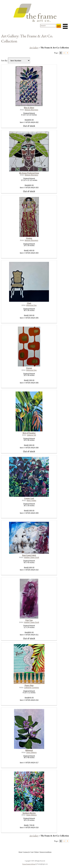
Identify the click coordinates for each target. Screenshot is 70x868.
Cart (32, 852)
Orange (29, 368)
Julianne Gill (31, 435)
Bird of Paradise (29, 433)
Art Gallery (34, 48)
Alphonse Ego (31, 305)
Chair (29, 303)
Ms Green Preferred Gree (29, 173)
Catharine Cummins (31, 688)
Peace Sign (29, 685)
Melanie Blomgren (31, 110)
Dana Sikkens (31, 752)
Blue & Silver (29, 108)
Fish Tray (29, 620)
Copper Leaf (29, 498)
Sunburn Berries (29, 813)
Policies (37, 852)
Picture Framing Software (29, 864)
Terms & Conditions (45, 852)
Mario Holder (31, 500)
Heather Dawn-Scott (31, 557)
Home (20, 852)
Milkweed (29, 750)
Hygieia (29, 238)
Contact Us (27, 852)
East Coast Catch (29, 555)
